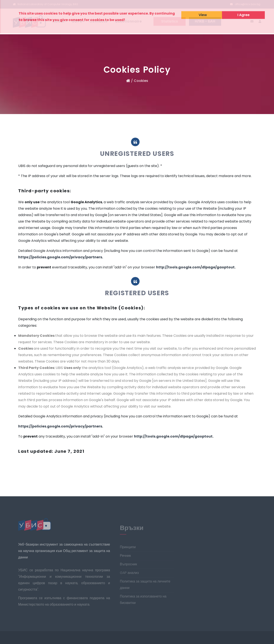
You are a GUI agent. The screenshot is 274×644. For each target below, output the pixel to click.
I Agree (243, 15)
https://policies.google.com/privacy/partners (60, 257)
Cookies (141, 81)
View (203, 15)
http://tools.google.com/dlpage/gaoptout (195, 267)
